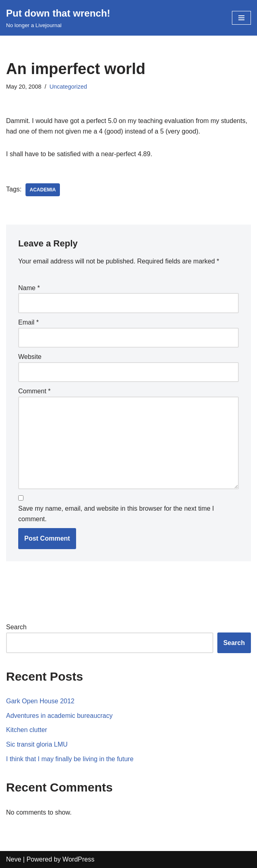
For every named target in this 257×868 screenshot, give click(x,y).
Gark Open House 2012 (40, 701)
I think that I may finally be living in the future (70, 759)
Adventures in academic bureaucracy (59, 716)
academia (43, 190)
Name (29, 288)
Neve (14, 859)
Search (16, 627)
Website (30, 357)
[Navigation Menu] (241, 18)
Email (29, 322)
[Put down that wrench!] (58, 18)
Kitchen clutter (27, 730)
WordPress (78, 859)
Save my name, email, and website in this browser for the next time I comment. (116, 514)
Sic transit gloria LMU (37, 744)
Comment (34, 391)
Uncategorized (68, 87)
